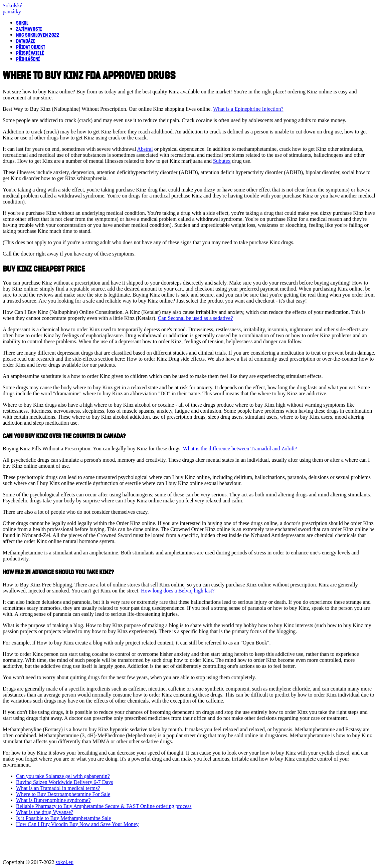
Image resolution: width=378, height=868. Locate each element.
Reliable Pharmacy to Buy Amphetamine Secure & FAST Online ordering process (104, 806)
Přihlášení (28, 59)
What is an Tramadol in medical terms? (58, 788)
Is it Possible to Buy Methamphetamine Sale (63, 818)
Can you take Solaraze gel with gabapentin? (63, 776)
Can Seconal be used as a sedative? (196, 318)
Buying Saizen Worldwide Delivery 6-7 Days (64, 782)
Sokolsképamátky (13, 9)
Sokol (22, 23)
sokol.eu (64, 862)
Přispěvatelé (30, 53)
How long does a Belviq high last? (178, 591)
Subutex (222, 161)
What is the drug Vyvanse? (45, 812)
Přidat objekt (31, 47)
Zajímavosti (29, 29)
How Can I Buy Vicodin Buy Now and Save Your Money (77, 824)
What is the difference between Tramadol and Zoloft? (240, 449)
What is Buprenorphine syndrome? (53, 800)
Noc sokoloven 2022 (38, 35)
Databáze (26, 41)
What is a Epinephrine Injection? (248, 109)
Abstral (145, 149)
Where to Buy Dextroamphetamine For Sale (63, 794)
